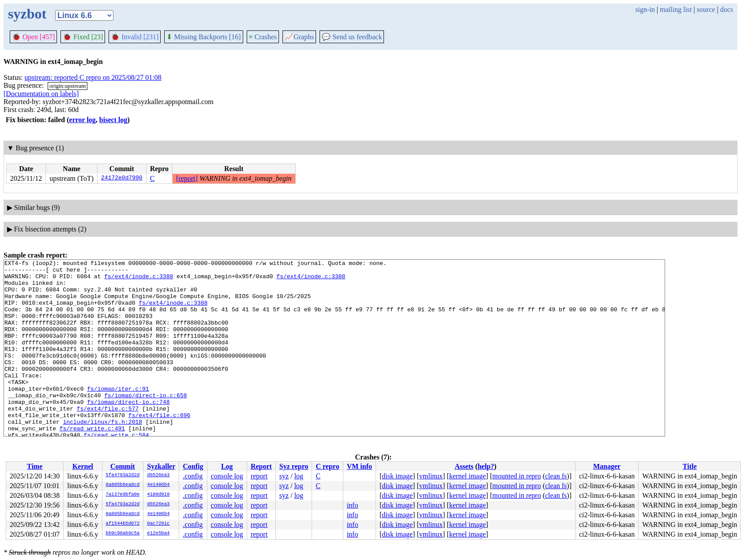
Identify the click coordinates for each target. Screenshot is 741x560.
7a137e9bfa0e (123, 495)
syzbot (27, 14)
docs (727, 9)
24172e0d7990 (122, 179)
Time (35, 466)
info (353, 505)
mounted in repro (516, 476)
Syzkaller (161, 466)
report (259, 476)
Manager (607, 466)
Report (261, 466)
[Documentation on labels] (41, 94)
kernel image (468, 476)
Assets (464, 466)
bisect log (113, 120)
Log (227, 466)
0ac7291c (158, 524)
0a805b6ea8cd (123, 485)
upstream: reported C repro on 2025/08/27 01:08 (93, 77)
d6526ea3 (158, 475)
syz (284, 476)
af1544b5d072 (123, 524)
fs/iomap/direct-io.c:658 (145, 423)
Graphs (299, 37)
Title (690, 466)
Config (193, 466)
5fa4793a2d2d (123, 475)
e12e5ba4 (158, 534)
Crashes (263, 37)
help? (486, 466)
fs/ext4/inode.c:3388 (139, 280)
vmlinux (431, 476)
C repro (327, 466)
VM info (359, 466)
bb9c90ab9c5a (123, 534)
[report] (187, 178)
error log (83, 120)
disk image (397, 476)
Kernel (83, 466)
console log (227, 476)
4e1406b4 (158, 485)
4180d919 (158, 495)
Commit (123, 466)
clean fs (556, 476)
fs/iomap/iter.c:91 (118, 415)
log (299, 476)
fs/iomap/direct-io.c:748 (128, 431)
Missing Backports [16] (203, 37)
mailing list (676, 9)
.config (193, 476)
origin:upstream (68, 86)
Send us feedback (352, 37)
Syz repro (294, 466)
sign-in (645, 9)
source (706, 9)
